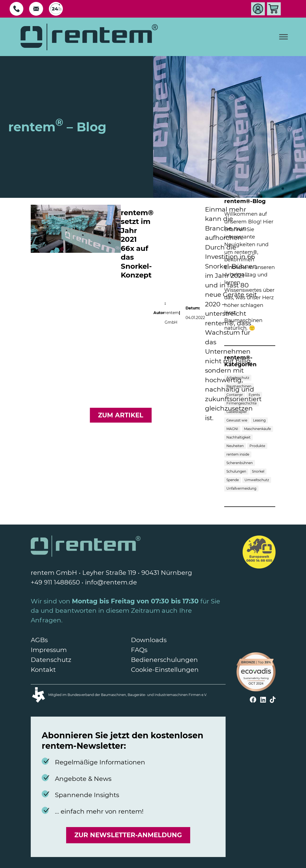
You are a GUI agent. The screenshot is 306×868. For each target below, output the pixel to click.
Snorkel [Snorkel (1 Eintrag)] (258, 471)
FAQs (139, 650)
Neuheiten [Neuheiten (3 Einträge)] (235, 446)
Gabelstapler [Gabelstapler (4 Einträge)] (237, 412)
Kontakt (43, 670)
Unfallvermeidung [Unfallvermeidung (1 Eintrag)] (241, 488)
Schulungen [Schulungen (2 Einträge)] (236, 471)
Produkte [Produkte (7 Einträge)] (257, 446)
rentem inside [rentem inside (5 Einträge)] (238, 454)
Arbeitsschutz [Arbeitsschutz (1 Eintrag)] (238, 378)
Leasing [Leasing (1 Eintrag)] (259, 420)
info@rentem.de (111, 582)
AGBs (39, 640)
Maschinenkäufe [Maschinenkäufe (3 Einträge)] (257, 429)
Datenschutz (51, 660)
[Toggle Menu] (283, 37)
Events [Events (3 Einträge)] (254, 395)
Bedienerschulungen (164, 660)
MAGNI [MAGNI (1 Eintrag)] (232, 429)
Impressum (49, 650)
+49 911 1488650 (55, 582)
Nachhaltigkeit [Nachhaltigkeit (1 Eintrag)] (238, 437)
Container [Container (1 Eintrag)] (235, 395)
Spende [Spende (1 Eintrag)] (233, 480)
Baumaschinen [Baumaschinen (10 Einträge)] (239, 386)
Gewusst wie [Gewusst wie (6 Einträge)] (237, 420)
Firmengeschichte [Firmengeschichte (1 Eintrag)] (242, 403)
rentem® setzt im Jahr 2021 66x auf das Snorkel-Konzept (137, 244)
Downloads (149, 640)
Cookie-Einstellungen (165, 670)
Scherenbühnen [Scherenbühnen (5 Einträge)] (240, 463)
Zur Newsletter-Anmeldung (128, 835)
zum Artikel (121, 415)
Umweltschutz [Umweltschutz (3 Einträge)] (257, 480)
